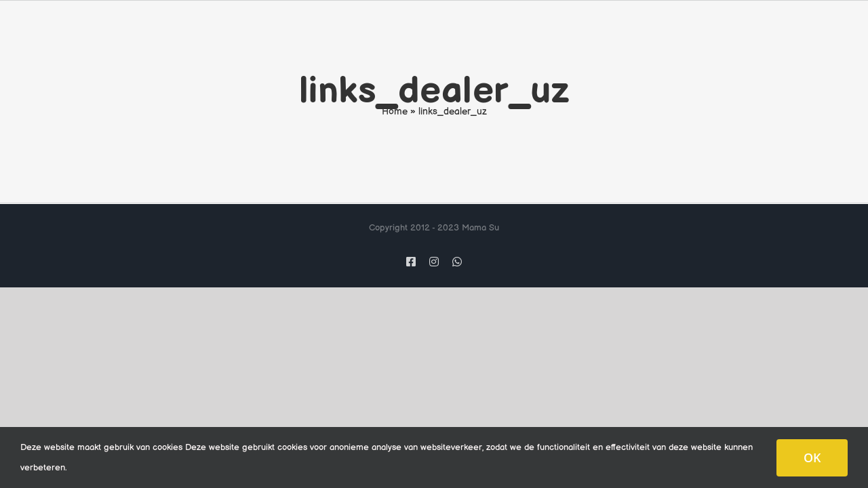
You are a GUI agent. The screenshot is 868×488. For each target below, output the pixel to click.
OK (812, 457)
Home (395, 111)
